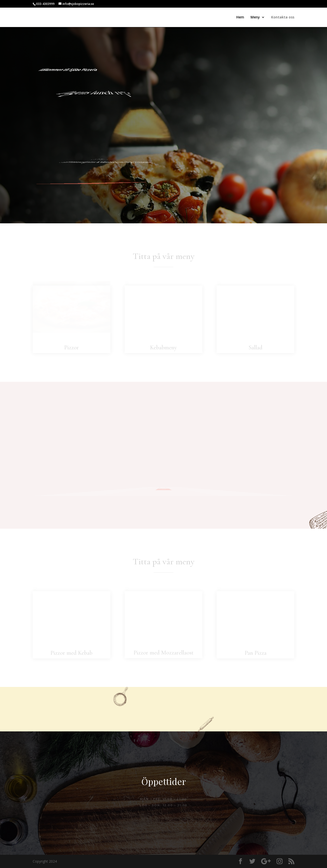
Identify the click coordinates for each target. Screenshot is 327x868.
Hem (240, 17)
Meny (255, 17)
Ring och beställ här (129, 182)
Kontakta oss (283, 17)
